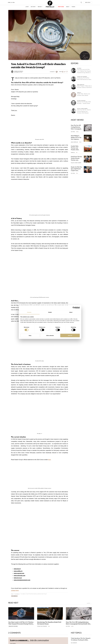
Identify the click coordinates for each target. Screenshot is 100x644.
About (68, 7)
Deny (30, 335)
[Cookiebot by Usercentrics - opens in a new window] (74, 308)
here (50, 460)
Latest (27, 7)
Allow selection (50, 335)
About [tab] (71, 312)
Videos (73, 7)
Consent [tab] (29, 312)
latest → (89, 603)
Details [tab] (50, 312)
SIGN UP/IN (88, 2)
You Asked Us (14, 596)
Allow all (70, 335)
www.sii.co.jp (18, 578)
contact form (15, 591)
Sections (33, 7)
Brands (40, 7)
